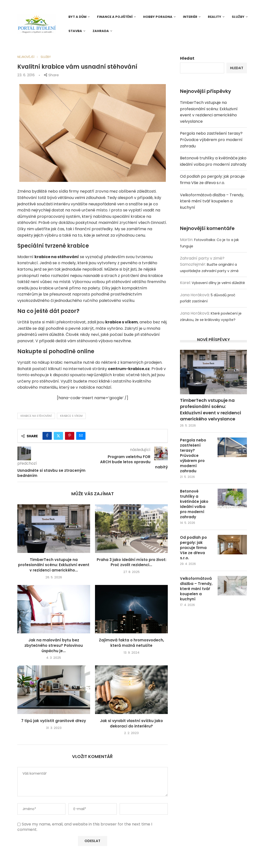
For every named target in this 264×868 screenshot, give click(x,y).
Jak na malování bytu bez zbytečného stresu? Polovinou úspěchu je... (54, 645)
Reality (215, 17)
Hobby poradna (158, 17)
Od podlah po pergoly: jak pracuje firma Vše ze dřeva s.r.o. (193, 548)
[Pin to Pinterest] (70, 436)
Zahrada (101, 31)
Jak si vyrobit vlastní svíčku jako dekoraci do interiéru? (131, 723)
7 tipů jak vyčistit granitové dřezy (54, 721)
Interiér (190, 17)
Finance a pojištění (115, 17)
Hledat (187, 58)
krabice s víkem (71, 416)
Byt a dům (77, 17)
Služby (238, 17)
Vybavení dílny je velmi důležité (218, 283)
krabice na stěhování (36, 416)
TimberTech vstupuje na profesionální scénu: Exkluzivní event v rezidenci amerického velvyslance (211, 410)
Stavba (75, 31)
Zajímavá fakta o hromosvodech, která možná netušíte (132, 643)
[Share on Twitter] (58, 436)
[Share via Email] (81, 436)
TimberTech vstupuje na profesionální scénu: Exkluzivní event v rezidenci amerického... (54, 565)
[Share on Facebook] (47, 436)
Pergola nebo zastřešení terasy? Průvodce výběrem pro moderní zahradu (211, 140)
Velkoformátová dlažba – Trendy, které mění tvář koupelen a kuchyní (212, 201)
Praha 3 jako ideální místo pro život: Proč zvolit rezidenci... (132, 562)
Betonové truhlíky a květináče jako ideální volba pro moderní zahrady (194, 504)
